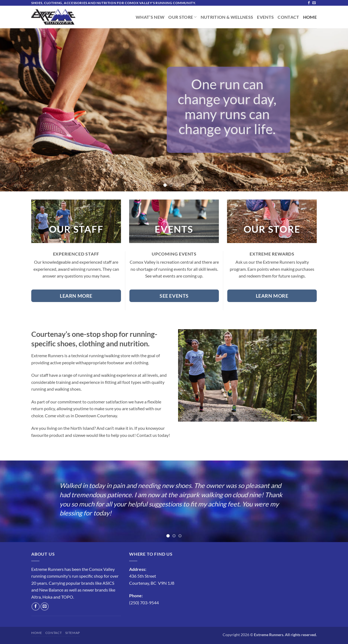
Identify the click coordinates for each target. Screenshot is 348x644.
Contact (288, 17)
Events (265, 17)
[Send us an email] (314, 3)
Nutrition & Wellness (227, 17)
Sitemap (73, 633)
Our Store (183, 17)
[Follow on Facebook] (309, 3)
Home (310, 17)
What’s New (150, 17)
